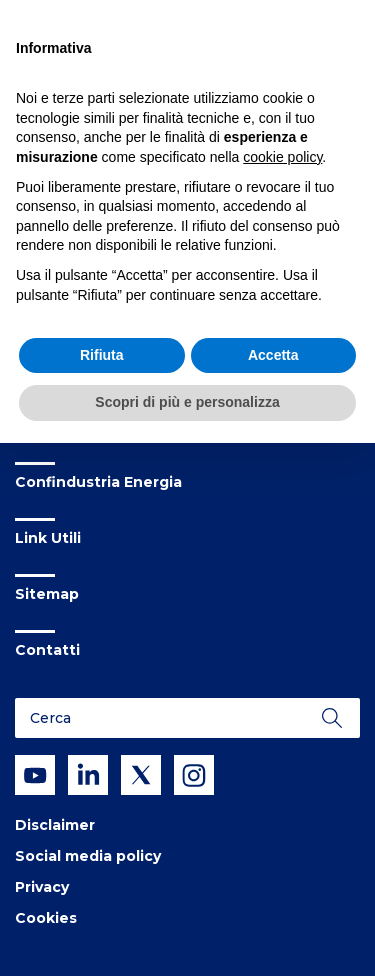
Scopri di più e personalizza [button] (187, 402)
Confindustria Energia (98, 482)
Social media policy (88, 856)
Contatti (47, 650)
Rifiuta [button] (102, 355)
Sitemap (47, 594)
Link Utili (48, 538)
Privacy (42, 887)
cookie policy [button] (282, 157)
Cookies (46, 918)
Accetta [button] (273, 355)
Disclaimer (55, 825)
